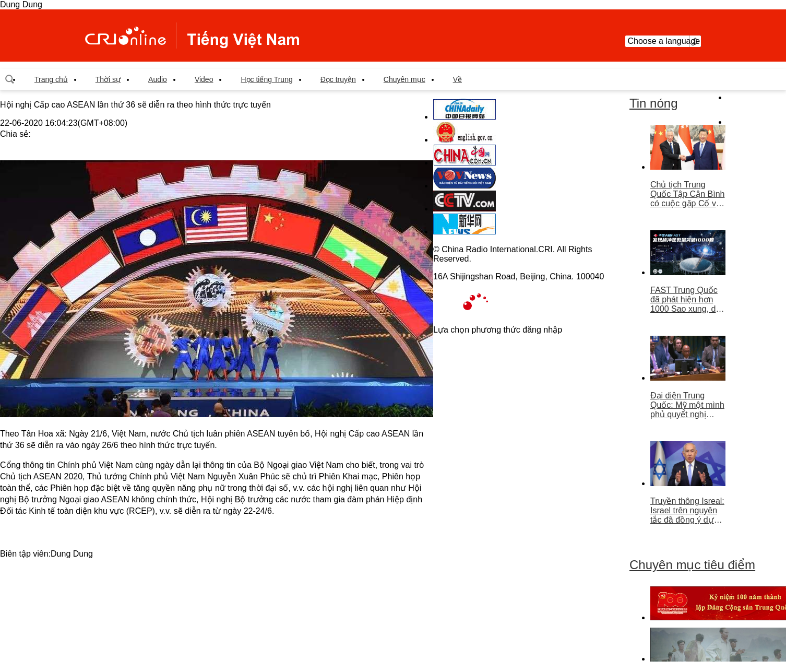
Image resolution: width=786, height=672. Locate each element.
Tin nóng (654, 103)
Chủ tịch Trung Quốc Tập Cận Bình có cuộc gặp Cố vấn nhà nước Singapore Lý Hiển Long (688, 194)
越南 (192, 36)
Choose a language (663, 41)
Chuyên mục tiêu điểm (692, 565)
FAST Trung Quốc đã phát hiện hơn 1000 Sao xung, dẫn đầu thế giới (688, 300)
